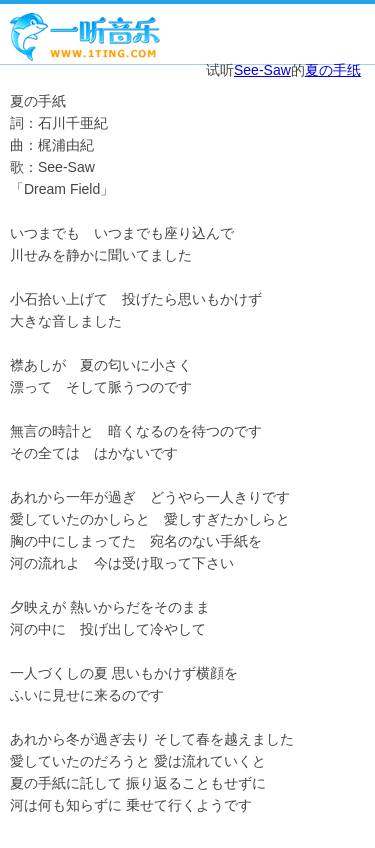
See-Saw (262, 70)
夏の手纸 (333, 70)
